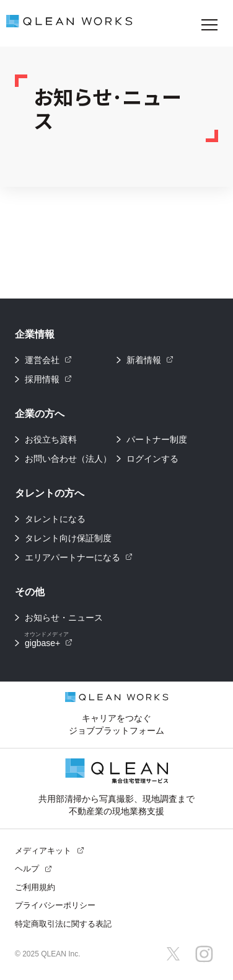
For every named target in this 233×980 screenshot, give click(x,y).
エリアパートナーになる (79, 557)
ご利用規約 (35, 887)
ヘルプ (33, 869)
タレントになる (55, 519)
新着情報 (150, 360)
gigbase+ (48, 641)
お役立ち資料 (51, 439)
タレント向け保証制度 (68, 538)
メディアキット (50, 851)
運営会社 (48, 360)
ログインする (152, 459)
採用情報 (48, 379)
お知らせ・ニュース (64, 618)
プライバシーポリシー (55, 905)
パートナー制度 (157, 439)
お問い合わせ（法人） (68, 459)
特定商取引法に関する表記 (63, 924)
